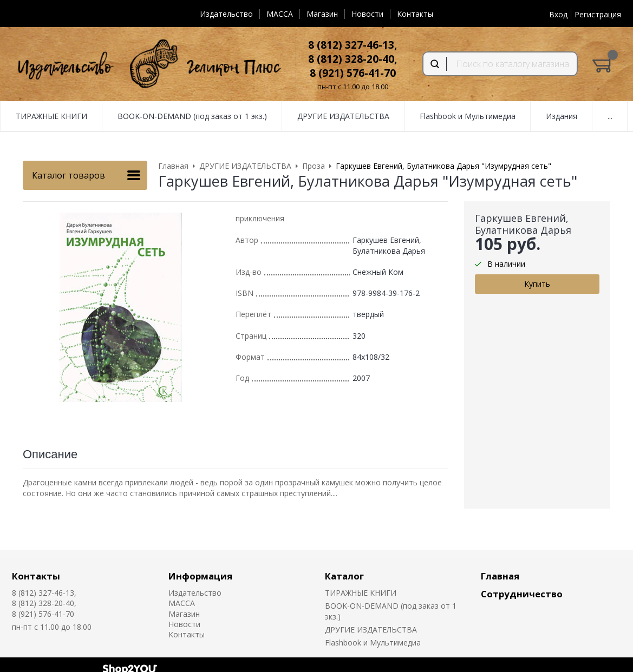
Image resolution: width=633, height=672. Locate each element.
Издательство (226, 14)
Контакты (415, 14)
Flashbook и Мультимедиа (468, 116)
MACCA (280, 14)
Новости (367, 14)
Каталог (344, 576)
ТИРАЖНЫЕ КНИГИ (51, 116)
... (610, 116)
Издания (562, 116)
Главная (500, 576)
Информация (200, 576)
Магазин (322, 14)
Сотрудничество (522, 594)
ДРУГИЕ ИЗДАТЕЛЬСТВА (343, 116)
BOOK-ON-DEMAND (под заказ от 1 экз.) (192, 116)
